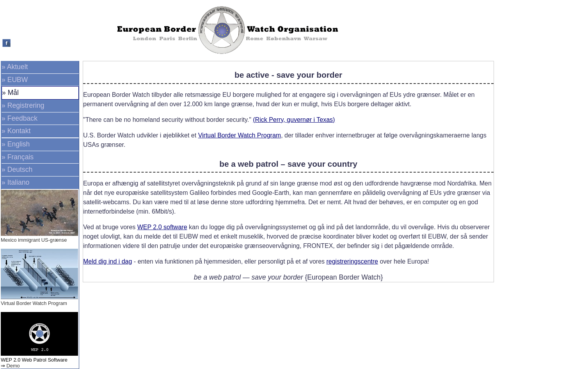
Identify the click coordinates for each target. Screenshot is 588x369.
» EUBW (15, 80)
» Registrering (23, 105)
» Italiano (15, 182)
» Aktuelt (15, 67)
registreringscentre (352, 261)
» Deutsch (17, 169)
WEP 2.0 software (162, 227)
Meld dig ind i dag (107, 261)
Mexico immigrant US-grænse (34, 240)
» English (16, 144)
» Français (18, 157)
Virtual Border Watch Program (34, 303)
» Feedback (20, 118)
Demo (13, 366)
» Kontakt (16, 131)
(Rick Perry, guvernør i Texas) (294, 120)
